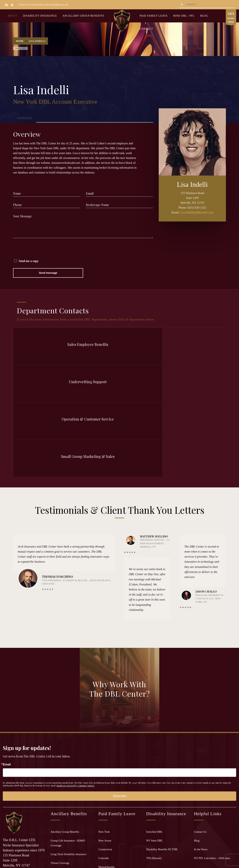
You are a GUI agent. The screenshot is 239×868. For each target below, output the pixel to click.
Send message (48, 273)
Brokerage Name (97, 205)
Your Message (22, 216)
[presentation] (41, 249)
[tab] (25, 118)
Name (17, 193)
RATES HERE (231, 18)
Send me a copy (29, 261)
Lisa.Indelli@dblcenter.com (197, 212)
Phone (17, 205)
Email (90, 193)
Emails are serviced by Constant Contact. (76, 674)
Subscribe (119, 684)
